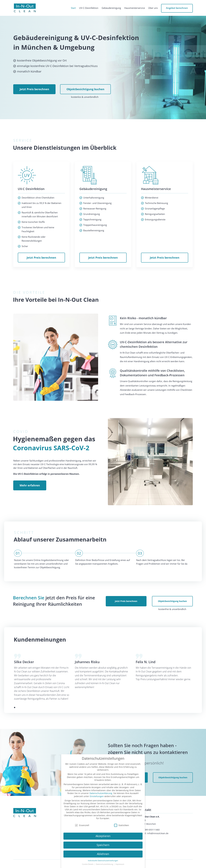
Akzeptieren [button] (103, 836)
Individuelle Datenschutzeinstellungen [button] (103, 861)
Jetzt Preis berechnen (34, 89)
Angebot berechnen (177, 8)
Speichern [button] (103, 845)
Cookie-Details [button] (88, 864)
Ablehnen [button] (103, 854)
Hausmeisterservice (135, 8)
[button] (15, 707)
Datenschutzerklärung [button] (105, 864)
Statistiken (122, 825)
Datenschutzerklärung (101, 793)
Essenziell (82, 825)
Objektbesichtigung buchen (85, 89)
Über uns (153, 8)
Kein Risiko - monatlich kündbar (143, 318)
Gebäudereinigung (111, 8)
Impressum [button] (120, 864)
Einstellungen (97, 796)
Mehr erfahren (30, 485)
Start (73, 8)
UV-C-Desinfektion (89, 8)
